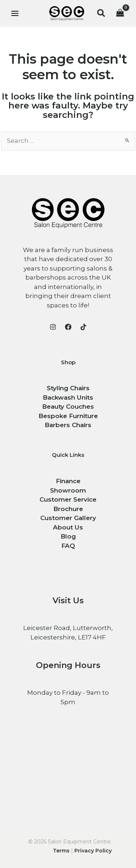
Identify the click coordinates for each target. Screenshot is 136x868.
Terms (61, 851)
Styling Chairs (68, 388)
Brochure (68, 509)
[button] (102, 14)
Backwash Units (68, 397)
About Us (68, 527)
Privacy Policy (93, 851)
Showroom (68, 490)
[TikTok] (83, 327)
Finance (68, 481)
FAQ (68, 546)
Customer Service (68, 499)
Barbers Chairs (68, 425)
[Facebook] (68, 327)
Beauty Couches (68, 407)
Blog (68, 536)
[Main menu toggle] (15, 13)
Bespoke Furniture (68, 416)
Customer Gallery (68, 518)
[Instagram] (53, 327)
